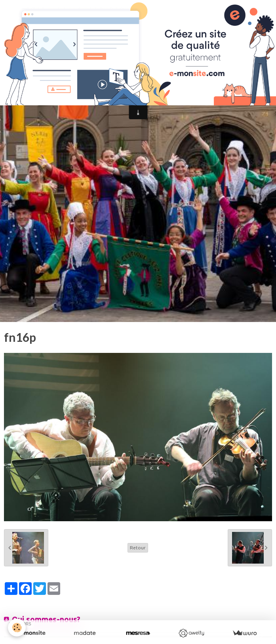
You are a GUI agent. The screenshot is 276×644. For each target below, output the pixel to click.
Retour (138, 548)
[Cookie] (17, 628)
